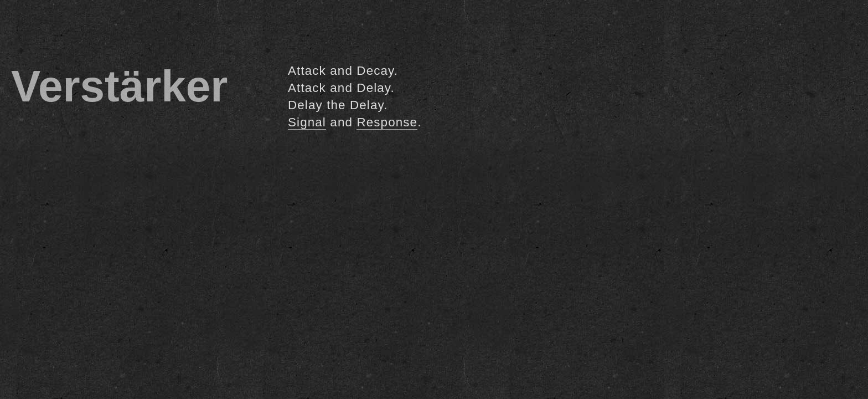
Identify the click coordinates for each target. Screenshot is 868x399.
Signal (307, 122)
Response (387, 122)
